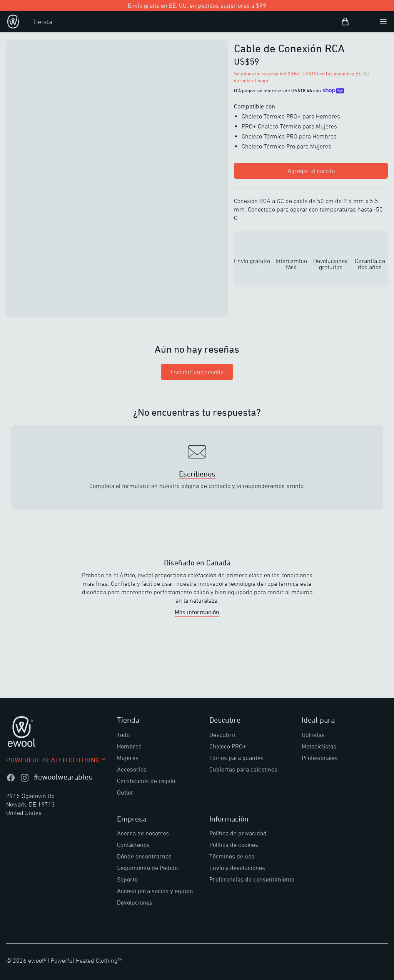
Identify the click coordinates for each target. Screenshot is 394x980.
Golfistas (313, 735)
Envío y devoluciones (237, 868)
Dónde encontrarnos (144, 856)
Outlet (125, 792)
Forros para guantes (236, 758)
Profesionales (320, 758)
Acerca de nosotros (143, 833)
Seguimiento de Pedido (147, 868)
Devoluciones (135, 902)
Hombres (129, 746)
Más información (197, 612)
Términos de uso (232, 856)
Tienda (42, 22)
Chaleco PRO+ (228, 746)
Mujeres (128, 758)
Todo (123, 735)
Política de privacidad (238, 833)
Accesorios (132, 769)
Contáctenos (133, 845)
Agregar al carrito (311, 171)
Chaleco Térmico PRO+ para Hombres (291, 116)
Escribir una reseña (197, 372)
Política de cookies (234, 845)
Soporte (127, 879)
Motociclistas (319, 746)
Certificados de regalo (146, 781)
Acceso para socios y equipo (155, 891)
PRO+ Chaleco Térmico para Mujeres (289, 126)
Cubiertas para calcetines (243, 769)
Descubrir (223, 735)
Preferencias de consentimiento (252, 879)
